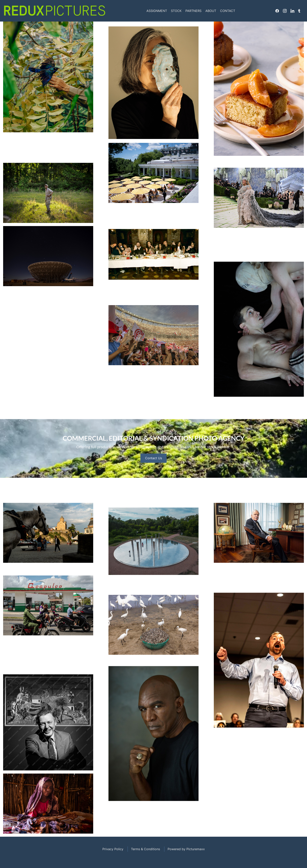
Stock (176, 11)
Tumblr (299, 11)
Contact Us (153, 477)
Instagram (285, 11)
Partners (193, 11)
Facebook (277, 11)
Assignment (157, 11)
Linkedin (292, 11)
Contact (228, 11)
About (211, 11)
